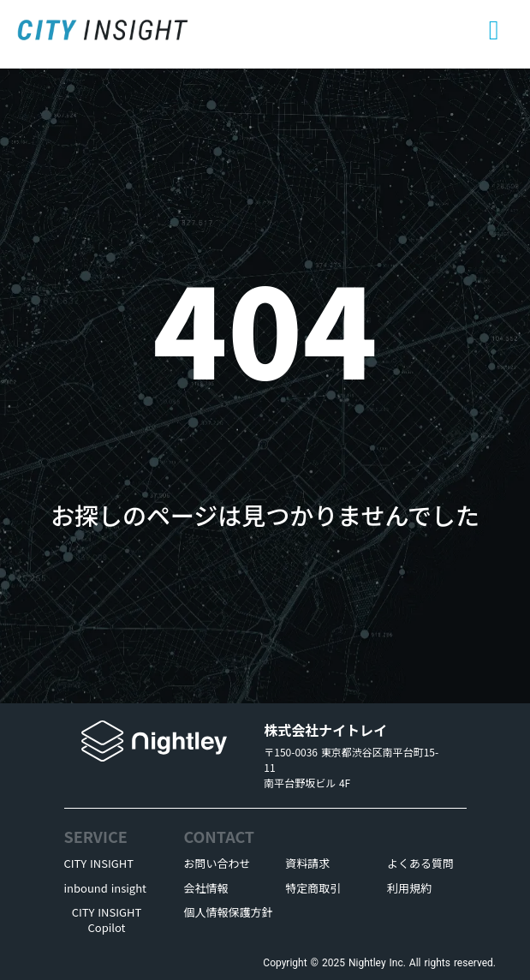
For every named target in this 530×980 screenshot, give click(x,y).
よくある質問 (420, 863)
